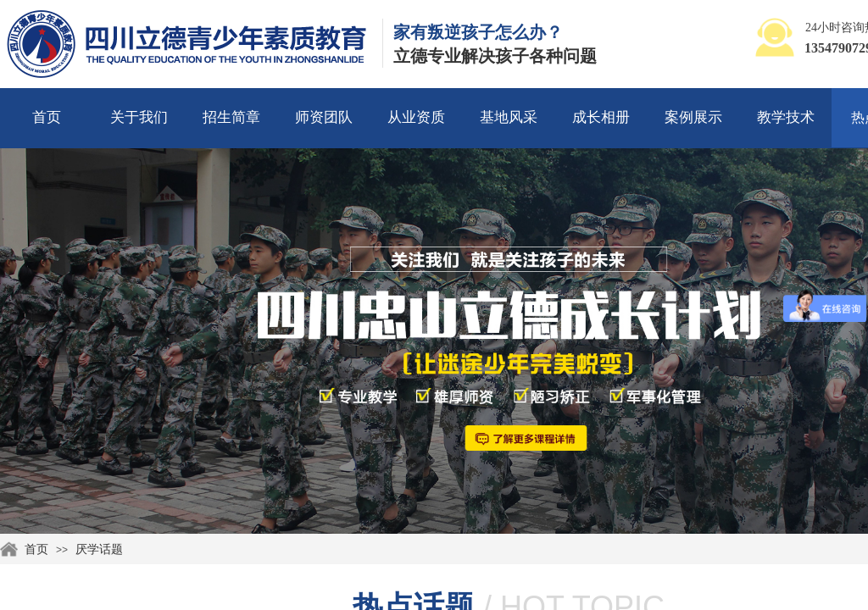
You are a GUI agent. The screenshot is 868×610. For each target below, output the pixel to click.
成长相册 (601, 117)
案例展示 (693, 117)
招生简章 (231, 117)
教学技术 (786, 117)
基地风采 (509, 117)
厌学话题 (99, 549)
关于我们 (139, 117)
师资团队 (324, 117)
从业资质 (416, 117)
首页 (47, 117)
